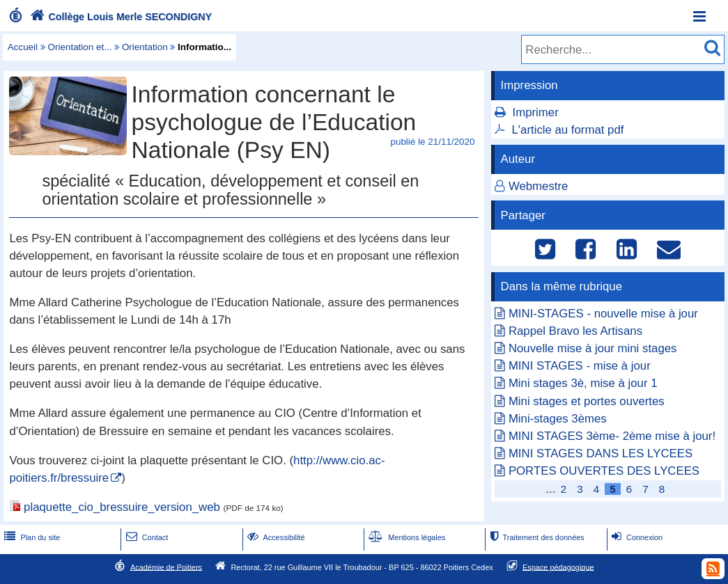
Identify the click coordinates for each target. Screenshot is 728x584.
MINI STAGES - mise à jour (580, 366)
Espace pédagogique (558, 567)
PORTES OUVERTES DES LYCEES (604, 471)
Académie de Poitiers (166, 567)
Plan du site (31, 537)
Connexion (636, 537)
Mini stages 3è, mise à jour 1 (583, 383)
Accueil (23, 47)
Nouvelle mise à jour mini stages (593, 348)
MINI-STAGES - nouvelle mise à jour (603, 314)
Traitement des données (535, 537)
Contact (146, 537)
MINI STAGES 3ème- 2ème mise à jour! (612, 436)
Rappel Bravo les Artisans (575, 331)
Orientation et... (80, 47)
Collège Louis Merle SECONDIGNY (119, 17)
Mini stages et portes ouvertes (587, 401)
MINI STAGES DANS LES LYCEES (601, 453)
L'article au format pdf (568, 130)
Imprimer (536, 112)
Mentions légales (405, 537)
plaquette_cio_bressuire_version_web (122, 507)
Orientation (145, 47)
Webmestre (539, 186)
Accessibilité (275, 537)
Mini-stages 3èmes (558, 419)
